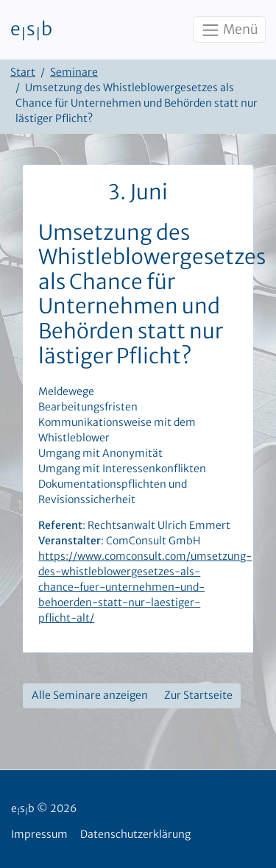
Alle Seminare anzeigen (90, 695)
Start (23, 72)
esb (31, 30)
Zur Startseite (198, 695)
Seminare (74, 72)
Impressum (39, 834)
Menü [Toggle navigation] (229, 30)
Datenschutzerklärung (135, 834)
